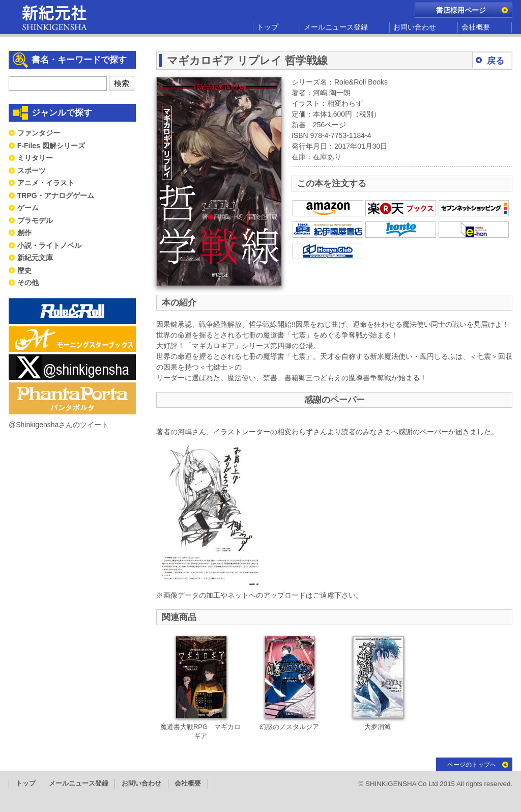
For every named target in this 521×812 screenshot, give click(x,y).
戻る (496, 61)
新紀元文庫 (35, 258)
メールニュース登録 (336, 27)
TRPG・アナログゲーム (56, 195)
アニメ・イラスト (46, 183)
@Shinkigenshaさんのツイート (59, 425)
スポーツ (32, 171)
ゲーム (28, 208)
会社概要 (476, 27)
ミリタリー (35, 158)
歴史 (24, 270)
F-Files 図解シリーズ (51, 146)
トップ (268, 27)
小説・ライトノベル (49, 245)
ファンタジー (39, 133)
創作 (24, 233)
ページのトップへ (472, 765)
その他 (28, 283)
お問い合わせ (415, 27)
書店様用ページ (461, 10)
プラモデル (35, 220)
